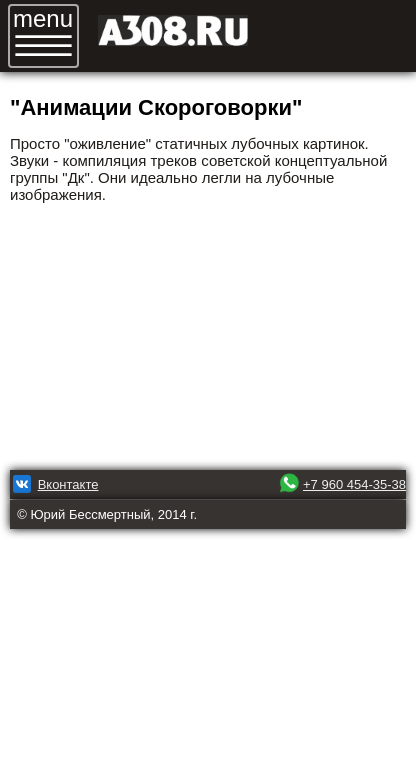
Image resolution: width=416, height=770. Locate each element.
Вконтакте (68, 484)
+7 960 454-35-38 (354, 484)
